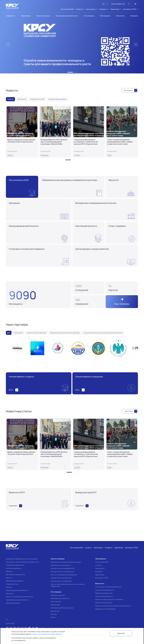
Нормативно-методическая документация (66, 562)
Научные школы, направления (61, 581)
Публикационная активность (61, 565)
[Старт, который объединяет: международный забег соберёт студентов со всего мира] (122, 132)
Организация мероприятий (15, 575)
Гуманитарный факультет (104, 596)
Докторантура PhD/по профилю (62, 608)
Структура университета (15, 565)
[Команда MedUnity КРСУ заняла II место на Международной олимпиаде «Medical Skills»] (55, 132)
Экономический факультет (105, 590)
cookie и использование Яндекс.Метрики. (47, 634)
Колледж (54, 614)
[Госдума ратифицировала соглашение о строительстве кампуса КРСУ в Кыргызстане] (89, 132)
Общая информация (13, 603)
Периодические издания (15, 581)
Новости (9, 578)
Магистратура (56, 602)
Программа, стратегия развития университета (22, 562)
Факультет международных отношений (109, 599)
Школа (53, 617)
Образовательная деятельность (17, 600)
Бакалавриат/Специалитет (60, 598)
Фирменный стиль (12, 584)
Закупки (9, 587)
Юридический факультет (104, 593)
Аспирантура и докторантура (61, 578)
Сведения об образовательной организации (22, 559)
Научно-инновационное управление (64, 575)
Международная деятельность (17, 590)
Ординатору (100, 575)
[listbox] (105, 4)
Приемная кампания (58, 595)
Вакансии (9, 571)
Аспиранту (99, 572)
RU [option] (103, 4)
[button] (70, 72)
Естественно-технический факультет (109, 587)
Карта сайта (10, 623)
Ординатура (55, 611)
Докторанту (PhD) (102, 578)
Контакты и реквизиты (14, 568)
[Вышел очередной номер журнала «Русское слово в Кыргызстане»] (22, 132)
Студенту (99, 565)
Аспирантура (55, 605)
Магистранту (100, 568)
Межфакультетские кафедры (105, 609)
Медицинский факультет (104, 603)
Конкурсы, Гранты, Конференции (62, 572)
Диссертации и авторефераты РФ (62, 568)
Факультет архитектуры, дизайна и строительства (113, 606)
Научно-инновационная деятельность (20, 597)
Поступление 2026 (102, 562)
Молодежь (10, 594)
